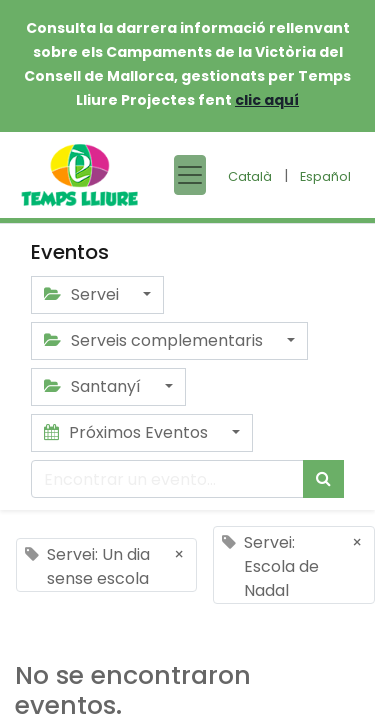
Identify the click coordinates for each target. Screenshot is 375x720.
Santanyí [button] (94, 386)
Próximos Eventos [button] (128, 432)
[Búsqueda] (323, 479)
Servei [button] (83, 294)
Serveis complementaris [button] (155, 340)
